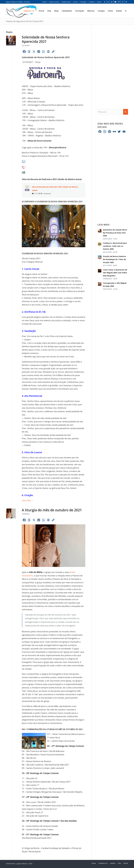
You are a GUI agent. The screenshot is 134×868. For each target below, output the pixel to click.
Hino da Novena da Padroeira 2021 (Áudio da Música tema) (55, 188)
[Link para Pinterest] (119, 2)
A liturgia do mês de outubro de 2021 (52, 510)
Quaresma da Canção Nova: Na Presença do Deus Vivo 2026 (115, 233)
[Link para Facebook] (104, 2)
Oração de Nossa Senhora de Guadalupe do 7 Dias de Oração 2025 (114, 259)
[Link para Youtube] (115, 2)
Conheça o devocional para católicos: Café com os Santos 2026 (115, 246)
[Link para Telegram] (126, 2)
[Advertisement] (113, 65)
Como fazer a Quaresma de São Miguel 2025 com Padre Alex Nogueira (115, 273)
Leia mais (27, 500)
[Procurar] (126, 11)
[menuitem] (45, 2)
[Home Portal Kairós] (21, 11)
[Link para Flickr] (122, 2)
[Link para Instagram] (112, 2)
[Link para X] (108, 2)
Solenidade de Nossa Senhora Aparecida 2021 (46, 39)
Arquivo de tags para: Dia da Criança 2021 (25, 21)
